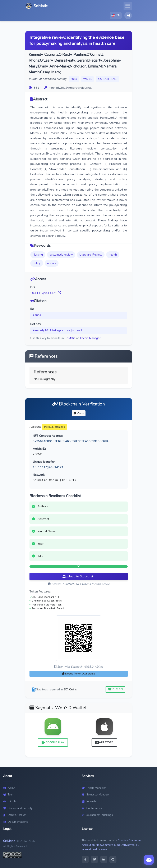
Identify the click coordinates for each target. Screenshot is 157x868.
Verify (79, 413)
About (9, 788)
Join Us (10, 802)
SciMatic (70, 338)
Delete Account (15, 815)
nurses (52, 263)
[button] (116, 16)
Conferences (92, 808)
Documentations (15, 822)
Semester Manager (96, 795)
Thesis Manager (90, 338)
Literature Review (91, 255)
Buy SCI (115, 689)
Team (9, 795)
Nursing (38, 255)
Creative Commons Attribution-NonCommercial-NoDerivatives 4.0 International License (112, 845)
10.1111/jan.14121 (46, 293)
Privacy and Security (18, 808)
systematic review (61, 255)
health (113, 255)
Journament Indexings (97, 815)
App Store (104, 743)
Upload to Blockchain (78, 576)
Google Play (53, 743)
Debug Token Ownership (78, 674)
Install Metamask (54, 427)
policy (37, 263)
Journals (89, 802)
